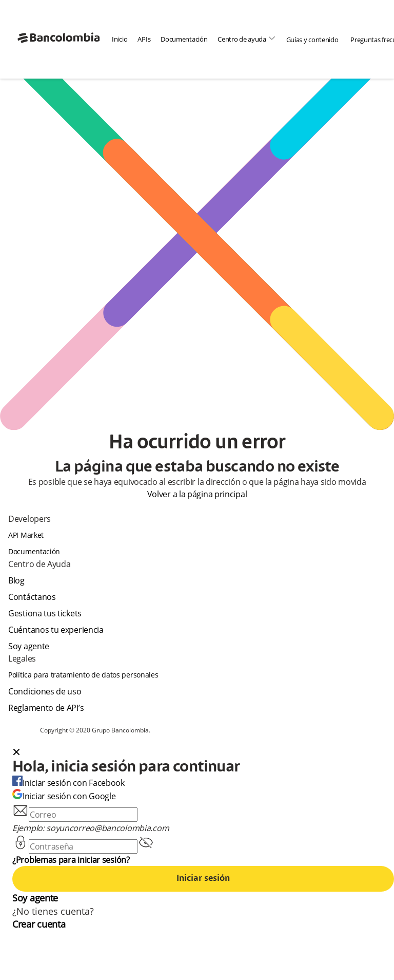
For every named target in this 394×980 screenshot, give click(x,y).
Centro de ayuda (247, 39)
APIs (144, 39)
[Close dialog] (16, 753)
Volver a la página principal (197, 494)
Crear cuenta (39, 924)
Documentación (184, 39)
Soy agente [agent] (29, 646)
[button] (203, 753)
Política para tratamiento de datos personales (83, 675)
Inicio (120, 39)
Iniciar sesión (203, 879)
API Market (26, 535)
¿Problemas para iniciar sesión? (71, 860)
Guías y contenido (312, 40)
